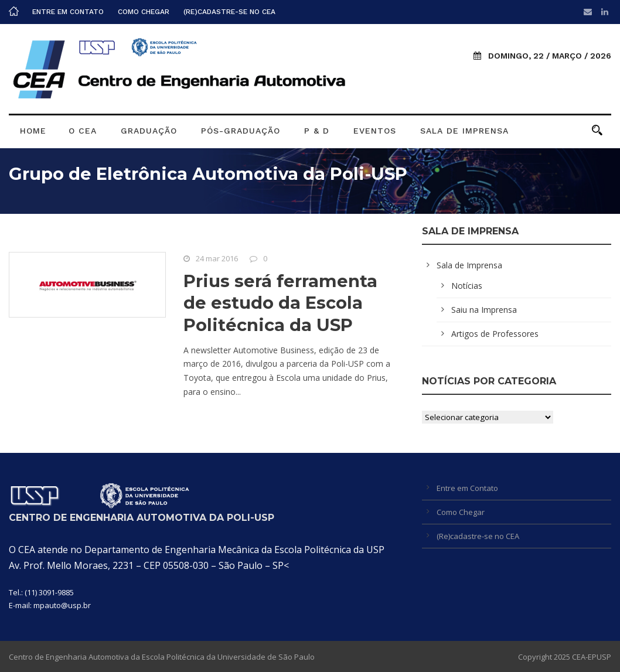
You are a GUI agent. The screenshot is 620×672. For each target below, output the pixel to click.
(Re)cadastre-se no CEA (229, 12)
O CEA (83, 131)
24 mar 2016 (217, 258)
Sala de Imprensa (464, 131)
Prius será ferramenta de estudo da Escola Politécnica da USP (280, 303)
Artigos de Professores (495, 334)
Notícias (467, 286)
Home (33, 131)
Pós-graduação (241, 131)
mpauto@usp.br (62, 605)
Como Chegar (144, 12)
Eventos (375, 131)
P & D (317, 131)
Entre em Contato (68, 12)
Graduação (149, 131)
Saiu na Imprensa (484, 310)
